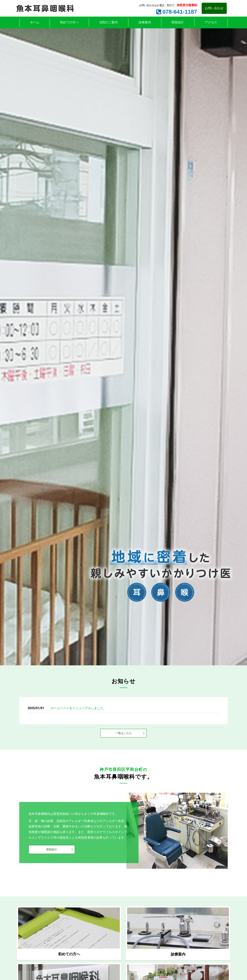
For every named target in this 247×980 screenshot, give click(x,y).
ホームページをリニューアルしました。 (79, 708)
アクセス (211, 22)
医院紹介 (178, 22)
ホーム (35, 22)
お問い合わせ (214, 8)
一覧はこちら (123, 733)
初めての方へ (69, 22)
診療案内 (145, 22)
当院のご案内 (108, 22)
